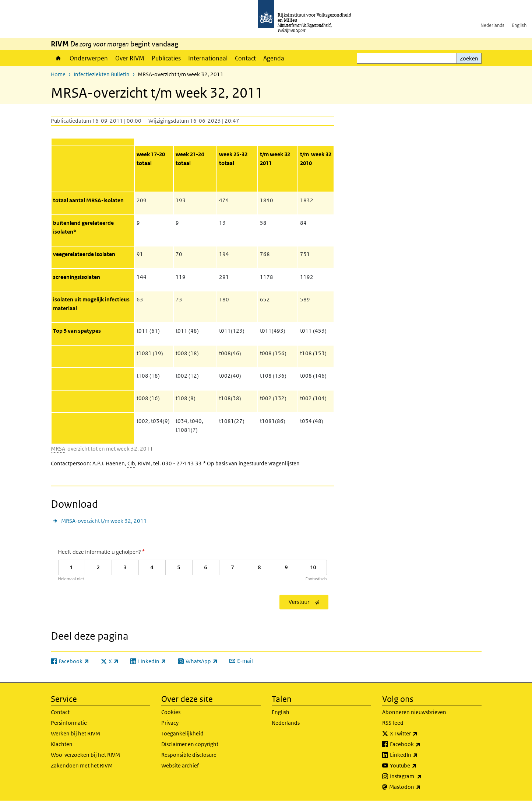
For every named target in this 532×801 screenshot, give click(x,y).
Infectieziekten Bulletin (102, 74)
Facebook (421, 744)
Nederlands (492, 25)
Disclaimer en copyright (190, 744)
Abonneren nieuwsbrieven (414, 712)
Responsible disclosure (189, 755)
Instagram (422, 776)
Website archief (180, 765)
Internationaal (208, 58)
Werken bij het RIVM (75, 733)
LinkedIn (420, 755)
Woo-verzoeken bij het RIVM (85, 755)
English (519, 25)
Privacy (170, 723)
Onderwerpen (89, 58)
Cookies (171, 712)
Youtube (420, 766)
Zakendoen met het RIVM (82, 765)
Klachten (62, 744)
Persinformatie (69, 723)
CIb (131, 463)
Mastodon (421, 787)
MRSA (58, 449)
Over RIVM (130, 58)
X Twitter (420, 734)
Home (58, 58)
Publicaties (166, 58)
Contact (245, 58)
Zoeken (469, 58)
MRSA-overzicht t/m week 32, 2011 (104, 521)
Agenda (274, 58)
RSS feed (393, 723)
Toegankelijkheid (182, 733)
